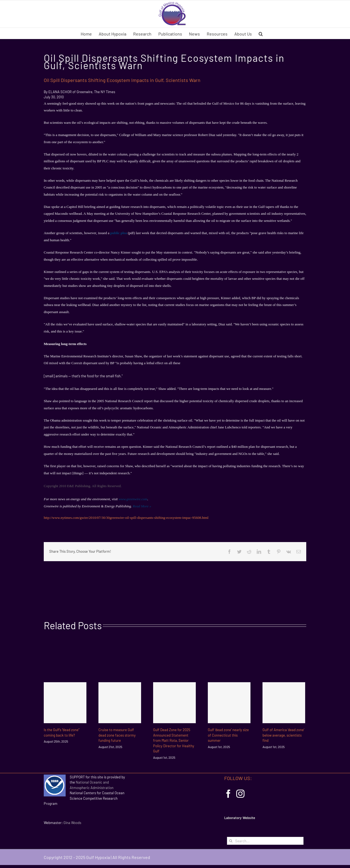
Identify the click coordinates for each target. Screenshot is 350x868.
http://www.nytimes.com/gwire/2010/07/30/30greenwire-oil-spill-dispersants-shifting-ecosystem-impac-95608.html (127, 518)
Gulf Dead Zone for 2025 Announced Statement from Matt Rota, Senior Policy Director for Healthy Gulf (174, 740)
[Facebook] (228, 794)
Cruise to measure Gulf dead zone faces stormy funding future (117, 735)
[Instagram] (240, 794)
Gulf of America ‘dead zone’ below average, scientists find (283, 735)
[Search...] (265, 841)
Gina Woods (72, 823)
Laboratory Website (240, 818)
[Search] (231, 841)
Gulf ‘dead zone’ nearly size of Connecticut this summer (228, 735)
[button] (261, 33)
